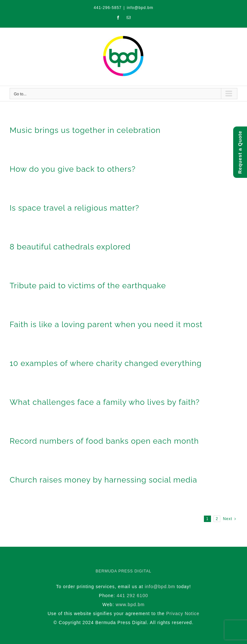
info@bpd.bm (140, 8)
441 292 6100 (133, 596)
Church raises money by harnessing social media (103, 480)
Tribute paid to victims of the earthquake (88, 286)
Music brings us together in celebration (85, 130)
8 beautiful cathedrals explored (70, 247)
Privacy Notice (183, 614)
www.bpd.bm (130, 605)
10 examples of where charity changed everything (106, 363)
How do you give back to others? (73, 169)
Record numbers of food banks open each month (104, 441)
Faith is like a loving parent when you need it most (106, 324)
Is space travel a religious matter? (74, 208)
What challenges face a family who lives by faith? (105, 402)
